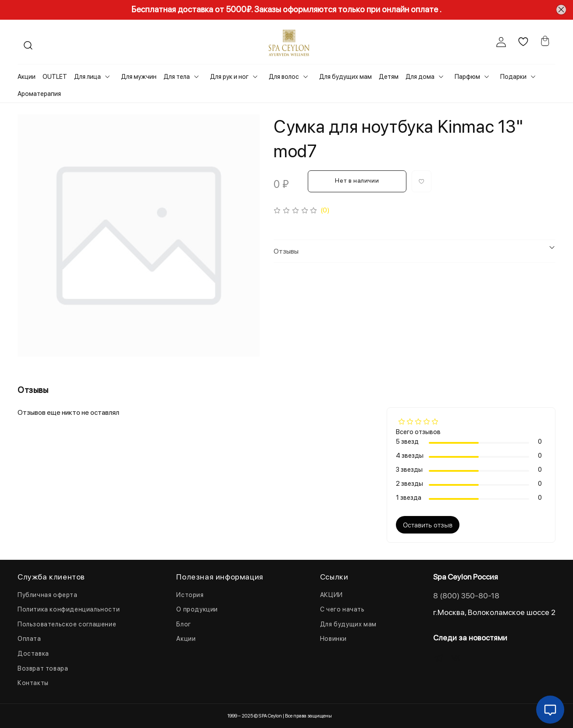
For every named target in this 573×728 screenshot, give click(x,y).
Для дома (420, 77)
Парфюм (467, 77)
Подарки (513, 77)
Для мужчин (139, 77)
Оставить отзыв (428, 525)
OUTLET (55, 77)
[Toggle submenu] (107, 77)
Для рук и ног (229, 77)
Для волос (284, 77)
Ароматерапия (39, 94)
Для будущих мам (345, 77)
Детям (389, 77)
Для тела (177, 77)
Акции (27, 77)
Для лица (87, 77)
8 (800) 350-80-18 (466, 595)
